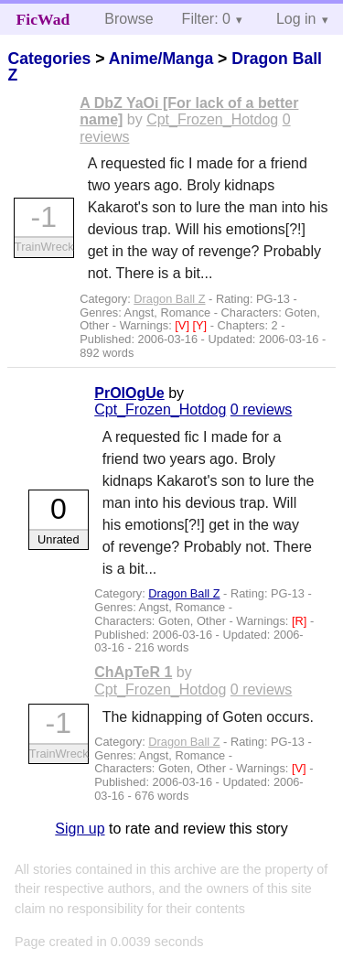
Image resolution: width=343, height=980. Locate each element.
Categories (49, 59)
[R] (301, 621)
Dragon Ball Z (169, 299)
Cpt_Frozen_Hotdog (212, 119)
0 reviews (262, 409)
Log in (296, 19)
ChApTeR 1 (133, 672)
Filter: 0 (206, 19)
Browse (129, 19)
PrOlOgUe (129, 393)
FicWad (43, 19)
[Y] (202, 325)
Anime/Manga (161, 59)
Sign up (80, 829)
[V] (183, 325)
